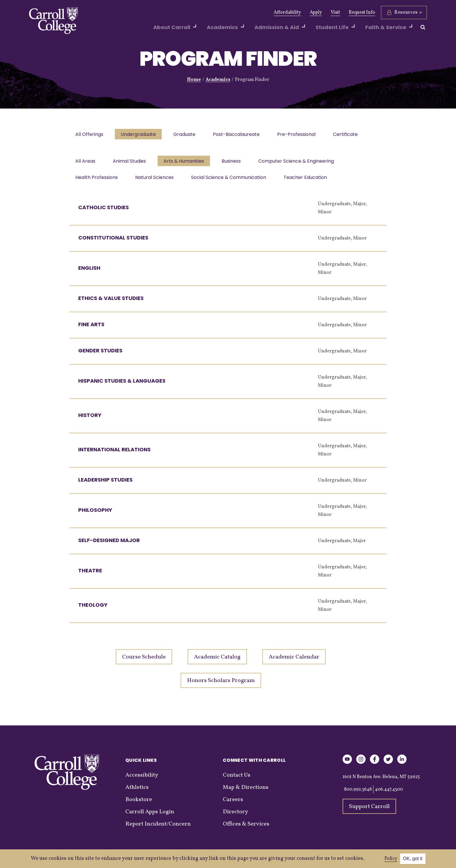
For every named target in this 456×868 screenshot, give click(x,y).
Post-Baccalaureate (240, 135)
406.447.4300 (389, 793)
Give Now (138, 13)
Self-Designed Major (109, 544)
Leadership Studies (105, 483)
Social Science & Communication (231, 180)
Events (235, 13)
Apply (316, 13)
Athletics (191, 13)
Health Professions (97, 180)
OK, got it (413, 859)
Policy (391, 859)
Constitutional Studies (113, 241)
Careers (233, 803)
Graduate (187, 135)
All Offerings (90, 135)
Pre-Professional (302, 135)
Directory (235, 815)
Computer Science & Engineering (301, 163)
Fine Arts (91, 328)
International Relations (114, 453)
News (214, 13)
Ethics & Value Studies (111, 302)
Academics (218, 80)
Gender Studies (100, 354)
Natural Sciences (156, 180)
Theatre (90, 574)
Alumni (165, 13)
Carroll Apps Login (150, 815)
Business (235, 163)
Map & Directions (246, 791)
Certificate (352, 135)
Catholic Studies (104, 211)
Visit (335, 13)
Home (194, 80)
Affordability (287, 13)
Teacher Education (309, 180)
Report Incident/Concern (158, 828)
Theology (93, 608)
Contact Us (237, 779)
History (90, 419)
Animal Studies (131, 163)
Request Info (362, 13)
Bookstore (139, 803)
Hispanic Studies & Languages (122, 384)
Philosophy (95, 513)
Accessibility (142, 779)
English (89, 271)
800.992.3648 (358, 793)
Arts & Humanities (187, 163)
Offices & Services (246, 828)
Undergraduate (140, 135)
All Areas (86, 163)
